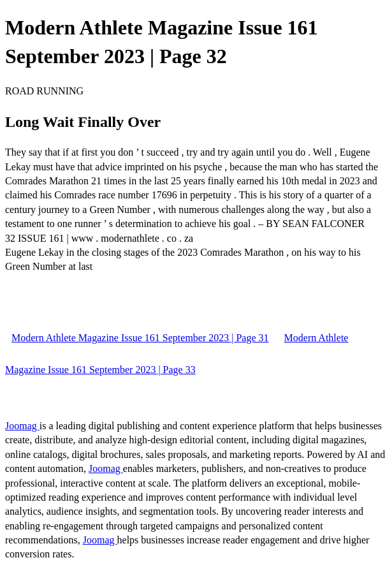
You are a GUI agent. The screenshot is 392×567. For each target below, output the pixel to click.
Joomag (22, 426)
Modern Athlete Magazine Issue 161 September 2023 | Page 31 (140, 338)
